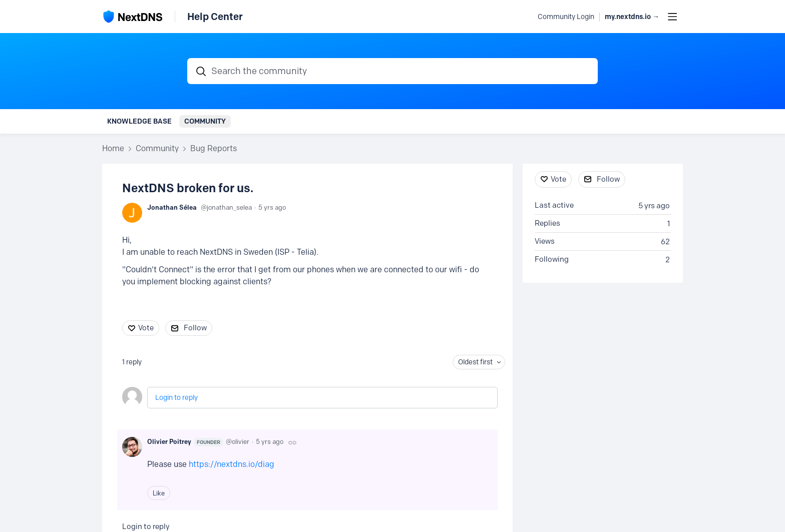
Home (113, 148)
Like (159, 493)
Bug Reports (214, 148)
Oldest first (475, 362)
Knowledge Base (139, 121)
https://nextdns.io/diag (232, 464)
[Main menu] (672, 17)
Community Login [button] (566, 17)
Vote (146, 328)
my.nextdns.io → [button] (632, 17)
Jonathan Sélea (172, 207)
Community (205, 121)
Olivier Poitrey (185, 442)
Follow (195, 328)
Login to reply (176, 398)
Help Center (215, 17)
